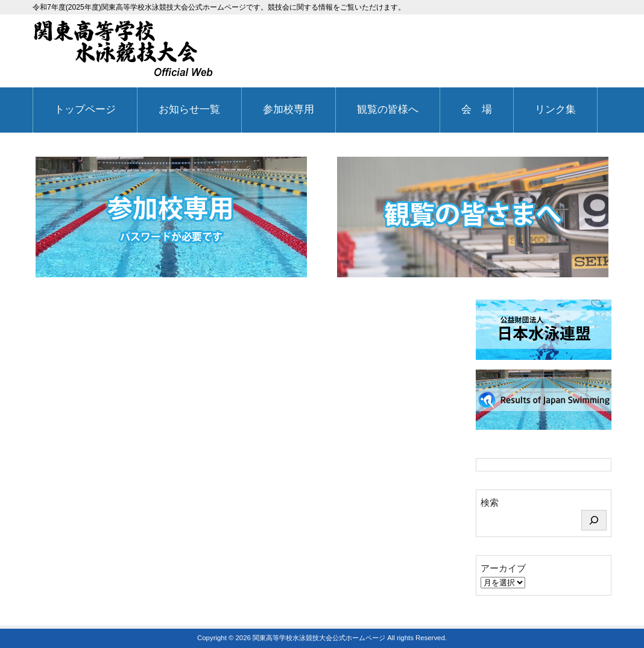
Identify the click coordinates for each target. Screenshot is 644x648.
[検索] (594, 520)
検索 (490, 502)
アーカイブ (503, 568)
